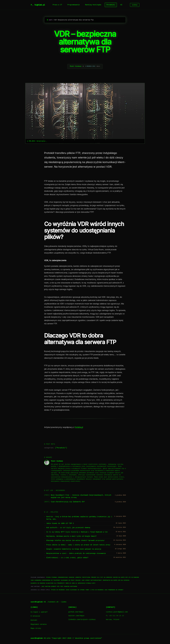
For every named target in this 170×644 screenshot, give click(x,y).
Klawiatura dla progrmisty (55, 583)
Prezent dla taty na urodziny (102, 577)
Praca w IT (57, 5)
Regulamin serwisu (39, 624)
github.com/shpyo (76, 612)
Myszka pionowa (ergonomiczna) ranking (60, 577)
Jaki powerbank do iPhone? (114, 590)
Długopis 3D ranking (38, 583)
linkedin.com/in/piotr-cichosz (82, 620)
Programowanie (74, 5)
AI (121, 5)
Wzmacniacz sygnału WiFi (87, 583)
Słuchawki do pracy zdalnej (71, 580)
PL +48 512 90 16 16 (115, 616)
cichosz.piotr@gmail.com (117, 612)
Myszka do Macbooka (58, 590)
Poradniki (111, 5)
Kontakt (34, 620)
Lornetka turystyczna (83, 577)
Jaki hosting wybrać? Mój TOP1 (52, 586)
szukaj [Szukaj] (135, 5)
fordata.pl (79, 427)
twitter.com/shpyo (76, 616)
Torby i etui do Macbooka (95, 590)
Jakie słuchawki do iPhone (75, 590)
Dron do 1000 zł (71, 583)
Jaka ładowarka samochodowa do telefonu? (45, 580)
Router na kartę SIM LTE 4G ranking (126, 577)
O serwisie (35, 616)
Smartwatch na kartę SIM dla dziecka (116, 580)
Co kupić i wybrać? (39, 612)
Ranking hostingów (93, 5)
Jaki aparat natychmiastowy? (92, 580)
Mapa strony (36, 628)
